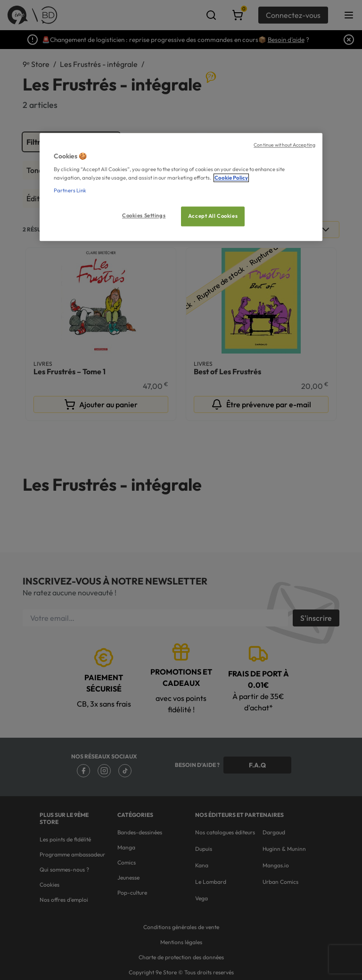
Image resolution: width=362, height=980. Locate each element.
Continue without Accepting (284, 145)
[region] (181, 187)
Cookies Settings (144, 215)
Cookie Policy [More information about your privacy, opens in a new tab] (231, 178)
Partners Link (70, 190)
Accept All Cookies (213, 216)
